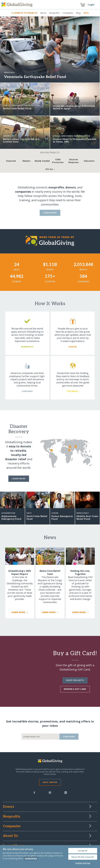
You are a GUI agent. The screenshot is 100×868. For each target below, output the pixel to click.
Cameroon (8, 136)
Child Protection (58, 161)
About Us (10, 836)
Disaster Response (74, 161)
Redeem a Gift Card (75, 689)
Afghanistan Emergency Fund (11, 518)
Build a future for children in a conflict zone (21, 141)
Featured (11, 161)
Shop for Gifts (75, 680)
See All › (50, 169)
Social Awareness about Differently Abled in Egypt (74, 107)
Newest (27, 161)
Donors (8, 807)
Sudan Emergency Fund (62, 518)
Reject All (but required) (83, 857)
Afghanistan (8, 513)
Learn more (19, 479)
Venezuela (9, 72)
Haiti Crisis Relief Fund (37, 518)
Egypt (56, 103)
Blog (78, 13)
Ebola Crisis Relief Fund (17, 109)
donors (71, 187)
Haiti (29, 513)
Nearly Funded (42, 161)
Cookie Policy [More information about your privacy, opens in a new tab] (31, 858)
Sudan (55, 513)
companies (23, 192)
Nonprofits (54, 13)
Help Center (50, 782)
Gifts (86, 13)
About (43, 13)
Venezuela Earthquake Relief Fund (35, 77)
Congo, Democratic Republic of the (22, 105)
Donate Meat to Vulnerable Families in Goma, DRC (75, 141)
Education (89, 161)
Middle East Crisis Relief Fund (87, 518)
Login (91, 5)
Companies (68, 13)
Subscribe (69, 737)
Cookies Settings (83, 863)
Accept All (83, 851)
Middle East (83, 513)
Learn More (50, 213)
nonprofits (56, 187)
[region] (50, 857)
